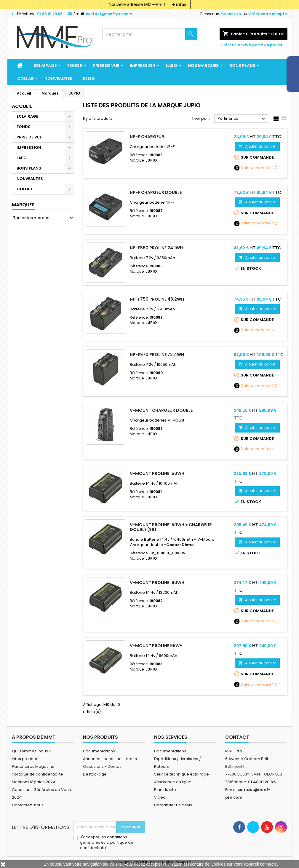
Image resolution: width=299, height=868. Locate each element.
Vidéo (160, 797)
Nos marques (203, 66)
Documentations (99, 751)
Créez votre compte (268, 14)
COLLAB (25, 79)
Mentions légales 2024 (34, 782)
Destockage (95, 774)
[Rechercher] (150, 34)
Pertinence (242, 119)
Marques (23, 205)
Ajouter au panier (257, 146)
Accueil (22, 106)
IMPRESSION (143, 66)
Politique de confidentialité (37, 774)
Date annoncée (256, 168)
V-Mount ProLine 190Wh (157, 583)
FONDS (75, 66)
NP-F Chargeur (147, 137)
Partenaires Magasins (33, 766)
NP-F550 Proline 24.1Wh (156, 248)
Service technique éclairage (182, 774)
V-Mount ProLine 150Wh (157, 473)
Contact (237, 737)
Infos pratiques (26, 759)
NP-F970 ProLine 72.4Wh (157, 355)
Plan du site (165, 790)
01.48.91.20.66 (50, 14)
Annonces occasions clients (110, 759)
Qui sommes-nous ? (32, 751)
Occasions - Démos (102, 766)
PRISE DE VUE (106, 66)
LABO (172, 66)
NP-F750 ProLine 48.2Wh (157, 299)
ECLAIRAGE (45, 66)
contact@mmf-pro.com (109, 14)
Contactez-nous (28, 805)
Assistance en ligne (173, 782)
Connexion (231, 14)
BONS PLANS (242, 66)
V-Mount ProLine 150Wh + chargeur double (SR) (171, 527)
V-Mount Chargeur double (161, 410)
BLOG (89, 79)
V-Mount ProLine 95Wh (156, 646)
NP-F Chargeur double (156, 192)
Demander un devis (173, 805)
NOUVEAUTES (58, 79)
